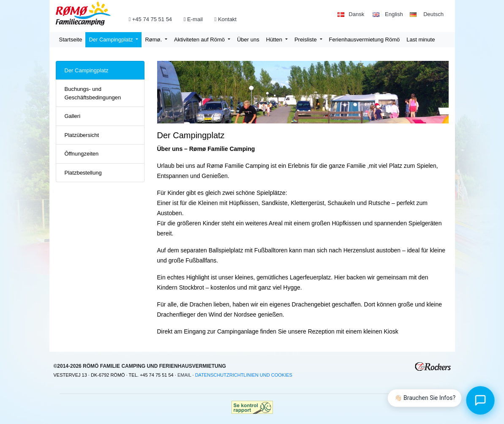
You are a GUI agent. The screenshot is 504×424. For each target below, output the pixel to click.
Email (184, 375)
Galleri (73, 116)
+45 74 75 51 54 (151, 19)
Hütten (275, 40)
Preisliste (306, 40)
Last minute (421, 40)
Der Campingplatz (112, 40)
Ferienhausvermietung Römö (365, 40)
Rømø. (154, 40)
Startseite (71, 40)
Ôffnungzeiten (82, 154)
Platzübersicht (82, 135)
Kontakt (226, 19)
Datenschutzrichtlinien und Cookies (244, 375)
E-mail (196, 19)
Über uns (248, 40)
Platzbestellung (83, 173)
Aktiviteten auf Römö (200, 40)
